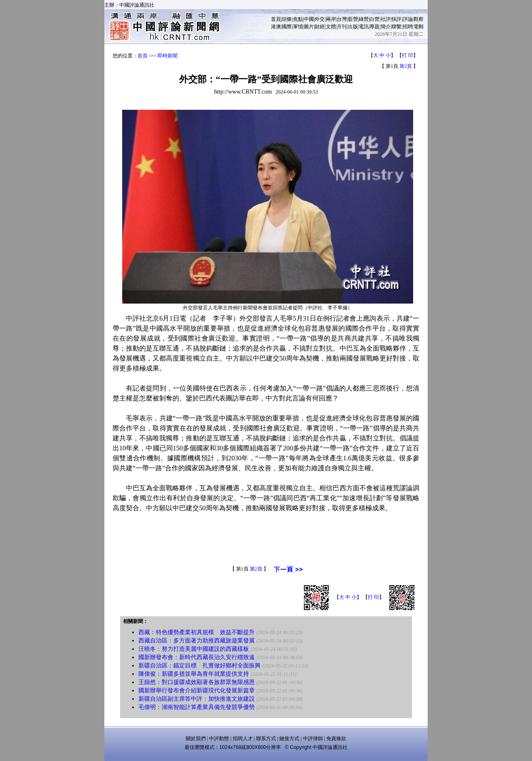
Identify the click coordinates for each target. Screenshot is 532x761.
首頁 (276, 19)
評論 (408, 19)
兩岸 (331, 19)
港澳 (276, 27)
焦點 (298, 19)
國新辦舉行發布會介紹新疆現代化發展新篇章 (197, 691)
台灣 (342, 19)
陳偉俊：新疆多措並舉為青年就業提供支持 (194, 674)
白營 (374, 19)
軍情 (298, 27)
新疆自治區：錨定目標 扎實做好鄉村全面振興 (199, 666)
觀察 (419, 19)
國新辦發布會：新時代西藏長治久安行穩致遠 (197, 657)
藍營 (353, 19)
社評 (386, 19)
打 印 (408, 55)
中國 (309, 19)
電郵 (419, 27)
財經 (320, 27)
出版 (353, 27)
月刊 (342, 27)
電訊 (364, 27)
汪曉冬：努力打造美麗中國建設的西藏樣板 (194, 649)
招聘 (408, 27)
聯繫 (397, 27)
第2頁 (406, 66)
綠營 (364, 19)
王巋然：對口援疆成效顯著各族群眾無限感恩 (197, 682)
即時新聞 (167, 56)
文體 (331, 27)
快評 (397, 19)
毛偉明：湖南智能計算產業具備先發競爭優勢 (197, 707)
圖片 (309, 27)
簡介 (386, 27)
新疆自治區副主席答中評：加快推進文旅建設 (197, 699)
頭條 (287, 19)
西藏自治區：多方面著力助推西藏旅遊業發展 (197, 641)
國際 (287, 27)
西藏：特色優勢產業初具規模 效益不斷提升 (197, 632)
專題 (374, 27)
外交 (320, 19)
